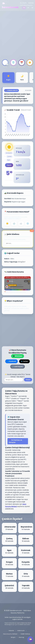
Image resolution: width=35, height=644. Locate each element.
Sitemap (21, 637)
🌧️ (14, 223)
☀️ (7, 223)
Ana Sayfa (23, 3)
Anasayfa (9, 153)
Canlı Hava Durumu (26, 5)
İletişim (13, 637)
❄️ (28, 223)
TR (24, 8)
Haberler (31, 3)
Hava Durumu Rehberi (10, 634)
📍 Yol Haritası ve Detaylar (15, 441)
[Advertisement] (17, 37)
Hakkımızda (21, 631)
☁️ (21, 223)
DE (28, 8)
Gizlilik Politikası (25, 634)
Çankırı (9, 156)
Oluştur (28, 380)
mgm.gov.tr (15, 625)
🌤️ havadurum (10, 5)
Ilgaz (9, 160)
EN (32, 8)
